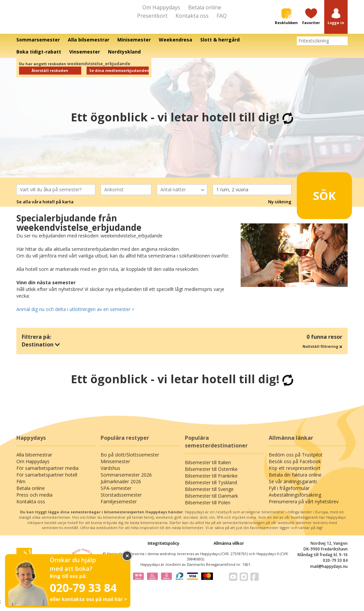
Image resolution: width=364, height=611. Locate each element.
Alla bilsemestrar (34, 461)
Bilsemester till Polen (208, 509)
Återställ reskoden (50, 77)
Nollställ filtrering (322, 352)
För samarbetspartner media (47, 474)
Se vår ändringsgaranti (293, 488)
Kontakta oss (192, 16)
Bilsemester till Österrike (211, 475)
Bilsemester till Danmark (211, 502)
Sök (320, 199)
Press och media (34, 501)
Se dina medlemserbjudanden (119, 77)
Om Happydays (161, 7)
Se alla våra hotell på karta (45, 208)
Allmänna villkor (229, 549)
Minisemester (115, 468)
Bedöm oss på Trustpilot (296, 461)
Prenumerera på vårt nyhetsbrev (304, 508)
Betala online (205, 7)
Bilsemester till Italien (208, 469)
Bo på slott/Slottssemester (130, 461)
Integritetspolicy (163, 549)
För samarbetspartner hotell (47, 481)
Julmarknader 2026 (121, 488)
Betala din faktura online (295, 481)
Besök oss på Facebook (295, 468)
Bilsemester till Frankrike (211, 482)
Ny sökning (280, 208)
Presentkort (152, 16)
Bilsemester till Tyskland (211, 489)
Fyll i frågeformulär (289, 494)
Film (21, 488)
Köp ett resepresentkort (295, 474)
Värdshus (110, 474)
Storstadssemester (121, 501)
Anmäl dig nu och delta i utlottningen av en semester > (75, 315)
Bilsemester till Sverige (209, 495)
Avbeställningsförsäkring (295, 501)
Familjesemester (119, 508)
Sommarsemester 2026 (126, 481)
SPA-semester (116, 494)
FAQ (222, 16)
